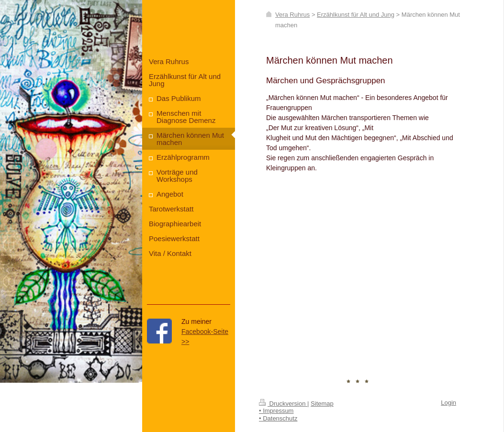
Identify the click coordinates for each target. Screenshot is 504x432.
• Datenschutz (278, 418)
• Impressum (276, 411)
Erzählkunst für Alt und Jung (356, 15)
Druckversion (283, 404)
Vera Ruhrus (292, 15)
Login (448, 403)
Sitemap (322, 404)
